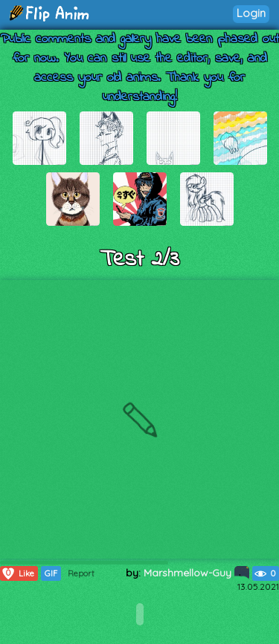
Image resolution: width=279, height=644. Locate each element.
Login (251, 13)
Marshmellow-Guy (196, 573)
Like (17, 573)
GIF (51, 573)
